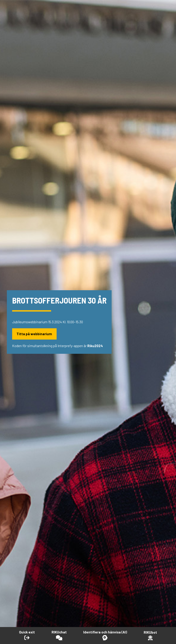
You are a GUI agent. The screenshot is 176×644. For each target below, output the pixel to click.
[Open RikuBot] (150, 635)
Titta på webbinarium (34, 334)
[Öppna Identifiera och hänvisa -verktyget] (105, 635)
